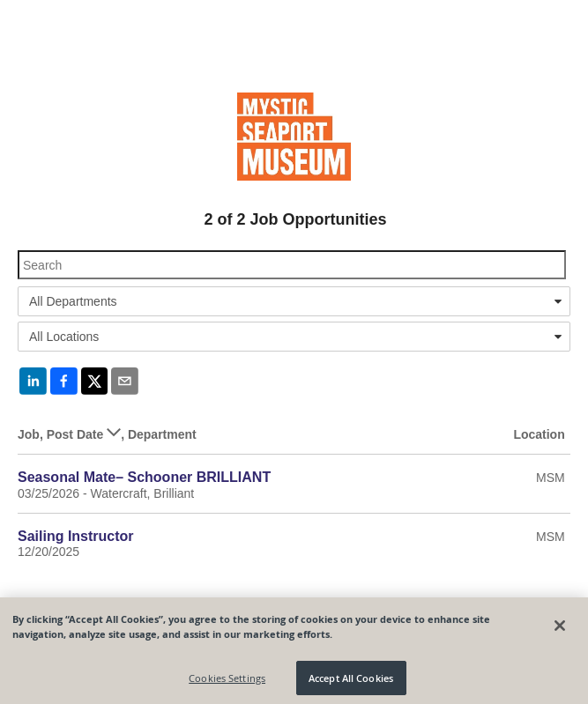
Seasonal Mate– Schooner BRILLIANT (144, 477)
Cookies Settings (227, 682)
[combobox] (294, 301)
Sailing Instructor (76, 536)
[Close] (560, 630)
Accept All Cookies (351, 682)
